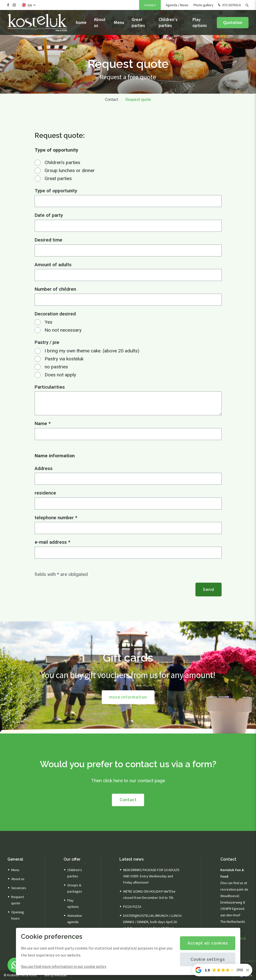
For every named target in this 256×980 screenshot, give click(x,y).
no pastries (56, 367)
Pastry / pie (47, 342)
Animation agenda (75, 919)
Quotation (233, 22)
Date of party (49, 215)
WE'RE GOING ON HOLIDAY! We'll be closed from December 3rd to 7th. (149, 894)
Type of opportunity (56, 191)
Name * (43, 423)
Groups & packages (75, 888)
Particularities (50, 387)
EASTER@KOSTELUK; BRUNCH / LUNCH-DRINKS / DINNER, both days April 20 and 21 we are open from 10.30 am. (153, 922)
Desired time (48, 240)
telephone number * (56, 518)
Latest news (131, 859)
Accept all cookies (208, 943)
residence (45, 493)
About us (100, 22)
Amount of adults (53, 265)
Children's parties (168, 22)
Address (44, 468)
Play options (200, 22)
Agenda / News (177, 5)
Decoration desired (55, 314)
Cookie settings (208, 959)
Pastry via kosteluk (64, 359)
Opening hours (18, 915)
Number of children (55, 289)
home (81, 22)
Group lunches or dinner (70, 170)
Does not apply (60, 375)
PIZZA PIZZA (132, 907)
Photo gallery (203, 5)
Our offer (72, 859)
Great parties (138, 22)
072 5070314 (229, 5)
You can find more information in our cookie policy (64, 966)
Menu (119, 22)
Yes (48, 322)
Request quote (138, 100)
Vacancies (19, 888)
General (15, 859)
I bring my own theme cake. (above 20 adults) (92, 351)
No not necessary (63, 330)
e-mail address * (52, 542)
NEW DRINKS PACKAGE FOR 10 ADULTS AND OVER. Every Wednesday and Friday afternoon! (151, 876)
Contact (150, 5)
